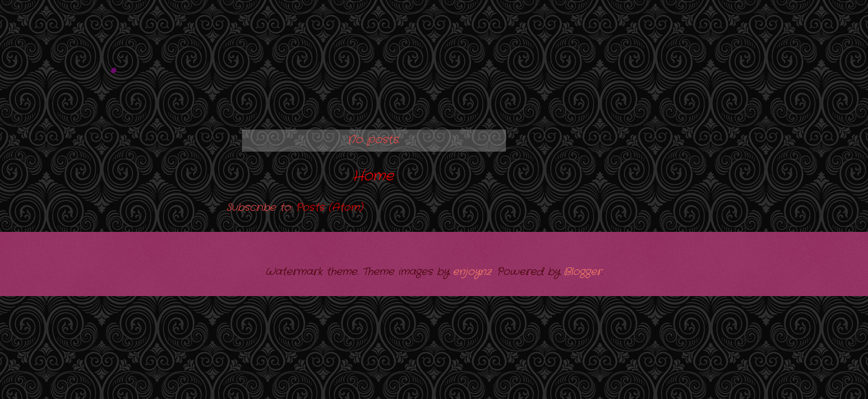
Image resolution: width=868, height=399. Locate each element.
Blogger (583, 272)
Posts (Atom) (329, 208)
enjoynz (472, 272)
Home (373, 176)
